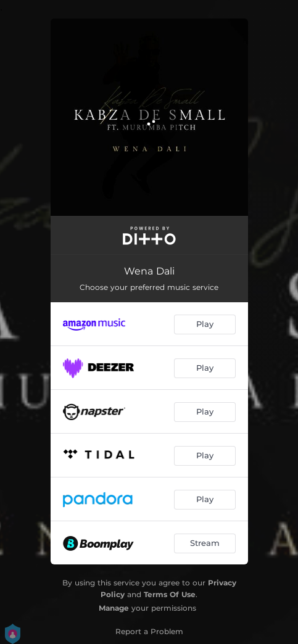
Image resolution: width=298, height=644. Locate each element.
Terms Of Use (170, 594)
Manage (114, 608)
